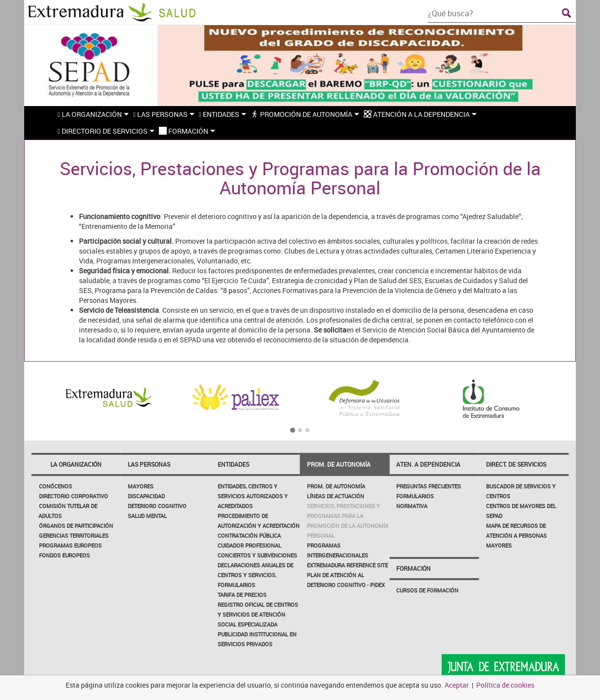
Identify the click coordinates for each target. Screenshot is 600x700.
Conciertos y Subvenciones (257, 555)
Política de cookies (505, 685)
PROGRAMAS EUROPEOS (70, 545)
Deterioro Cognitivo (157, 506)
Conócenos (56, 486)
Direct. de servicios (516, 464)
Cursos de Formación (427, 590)
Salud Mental (147, 516)
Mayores (141, 486)
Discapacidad (146, 496)
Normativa (412, 506)
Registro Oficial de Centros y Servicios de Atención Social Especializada (258, 614)
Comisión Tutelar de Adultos (68, 511)
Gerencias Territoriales (74, 535)
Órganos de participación (76, 526)
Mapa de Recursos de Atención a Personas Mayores (516, 535)
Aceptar (457, 685)
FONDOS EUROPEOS (64, 555)
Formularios (415, 496)
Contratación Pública (249, 535)
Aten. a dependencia (428, 464)
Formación (413, 568)
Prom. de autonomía (339, 464)
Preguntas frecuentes (429, 486)
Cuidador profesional (249, 545)
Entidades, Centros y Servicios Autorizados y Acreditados (253, 496)
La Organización (76, 464)
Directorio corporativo (74, 496)
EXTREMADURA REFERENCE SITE (347, 565)
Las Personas (149, 464)
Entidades (233, 464)
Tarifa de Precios (242, 595)
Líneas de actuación (336, 496)
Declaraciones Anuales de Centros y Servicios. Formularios (255, 575)
